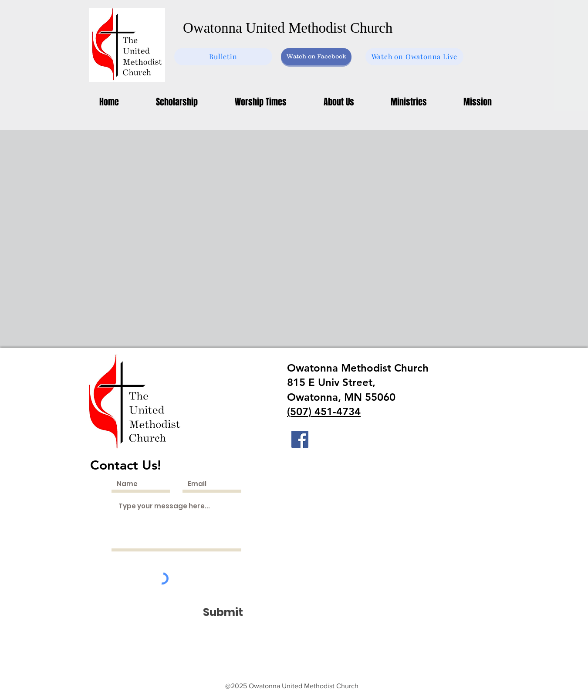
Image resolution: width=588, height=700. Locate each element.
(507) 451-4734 (324, 411)
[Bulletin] (223, 57)
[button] (409, 102)
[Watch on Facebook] (316, 57)
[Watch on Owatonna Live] (414, 57)
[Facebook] (300, 439)
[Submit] (223, 612)
